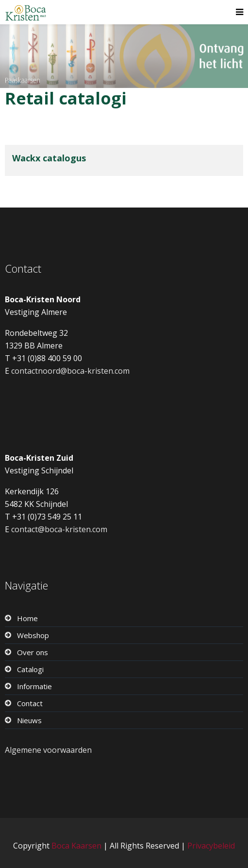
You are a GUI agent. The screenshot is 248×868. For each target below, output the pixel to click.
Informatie (34, 686)
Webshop (33, 635)
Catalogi (30, 669)
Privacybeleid (211, 846)
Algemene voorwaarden (48, 750)
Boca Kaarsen (76, 846)
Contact (30, 703)
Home (27, 618)
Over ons (33, 652)
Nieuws (29, 720)
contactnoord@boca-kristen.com (70, 371)
